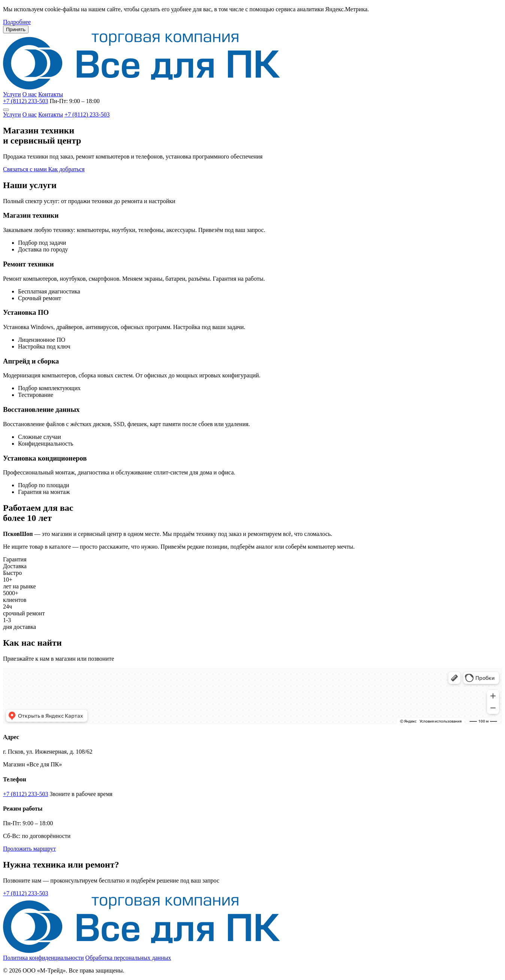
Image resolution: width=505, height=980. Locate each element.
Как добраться (67, 169)
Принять (16, 29)
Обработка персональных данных (128, 958)
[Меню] (6, 110)
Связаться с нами (26, 169)
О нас (30, 94)
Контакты (51, 94)
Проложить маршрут (29, 849)
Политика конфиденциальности (43, 958)
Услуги (12, 94)
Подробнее (17, 22)
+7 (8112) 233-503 (25, 101)
